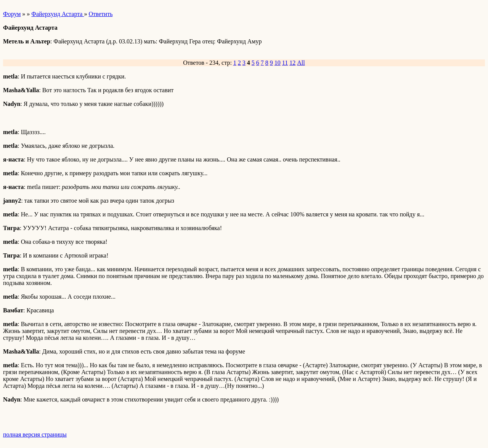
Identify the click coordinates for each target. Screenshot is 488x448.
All (301, 63)
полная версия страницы (35, 434)
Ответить (100, 14)
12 (292, 63)
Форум (12, 14)
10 (278, 63)
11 (285, 63)
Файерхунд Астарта (58, 14)
